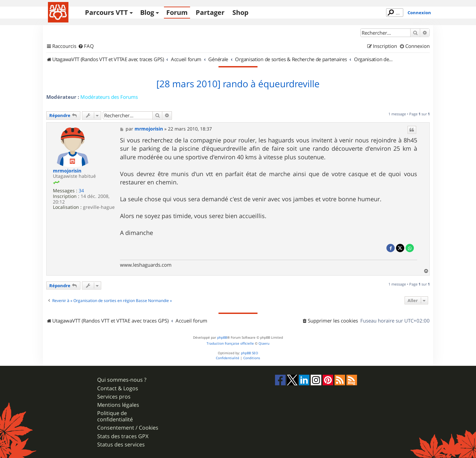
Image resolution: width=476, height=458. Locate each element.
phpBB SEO (250, 353)
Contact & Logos (118, 388)
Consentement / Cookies (128, 428)
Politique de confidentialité (115, 416)
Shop (240, 12)
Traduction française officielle (230, 343)
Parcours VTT (106, 12)
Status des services (121, 445)
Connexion (419, 13)
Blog (147, 12)
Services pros (114, 397)
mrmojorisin (67, 171)
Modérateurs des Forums (109, 97)
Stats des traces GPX (123, 436)
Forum (177, 12)
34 (81, 191)
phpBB (222, 338)
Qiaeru (264, 343)
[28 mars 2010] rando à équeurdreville (238, 84)
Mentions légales (118, 405)
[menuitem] (86, 46)
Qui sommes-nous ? (122, 380)
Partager (210, 12)
